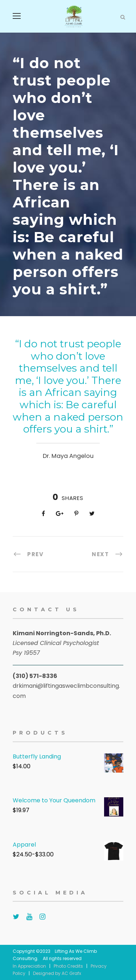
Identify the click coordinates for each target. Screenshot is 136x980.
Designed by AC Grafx (57, 973)
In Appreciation (29, 966)
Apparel (24, 845)
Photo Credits (68, 966)
